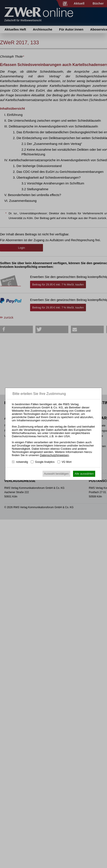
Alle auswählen (84, 474)
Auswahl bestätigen (56, 474)
